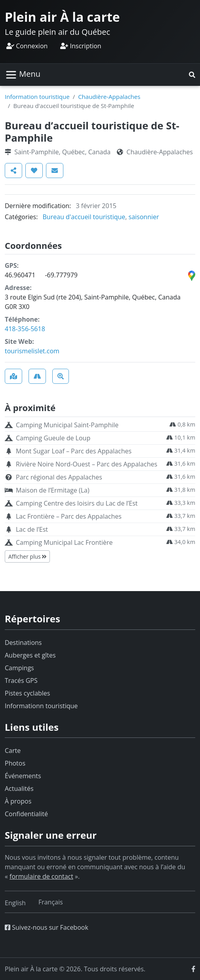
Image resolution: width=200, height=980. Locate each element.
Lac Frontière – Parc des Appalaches (69, 516)
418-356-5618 (25, 329)
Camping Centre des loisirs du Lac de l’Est (77, 503)
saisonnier (144, 217)
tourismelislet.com (32, 351)
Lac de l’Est (32, 529)
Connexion (27, 46)
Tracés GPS (21, 681)
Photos (15, 763)
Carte (13, 751)
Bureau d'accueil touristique (84, 217)
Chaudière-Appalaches (109, 97)
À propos (18, 801)
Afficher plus (27, 556)
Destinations (23, 643)
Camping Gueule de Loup (53, 438)
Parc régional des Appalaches (59, 477)
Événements (23, 776)
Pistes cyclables (27, 693)
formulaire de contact (41, 876)
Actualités (19, 789)
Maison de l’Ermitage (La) (53, 490)
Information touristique (37, 97)
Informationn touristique (41, 706)
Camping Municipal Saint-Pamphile (67, 425)
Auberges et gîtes (30, 655)
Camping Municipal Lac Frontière (64, 542)
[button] (192, 75)
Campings (19, 668)
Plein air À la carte (62, 17)
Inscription (81, 46)
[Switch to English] (15, 903)
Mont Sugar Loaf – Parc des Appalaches (74, 451)
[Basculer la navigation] (23, 75)
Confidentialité (26, 814)
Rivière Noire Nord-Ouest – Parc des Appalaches (87, 464)
